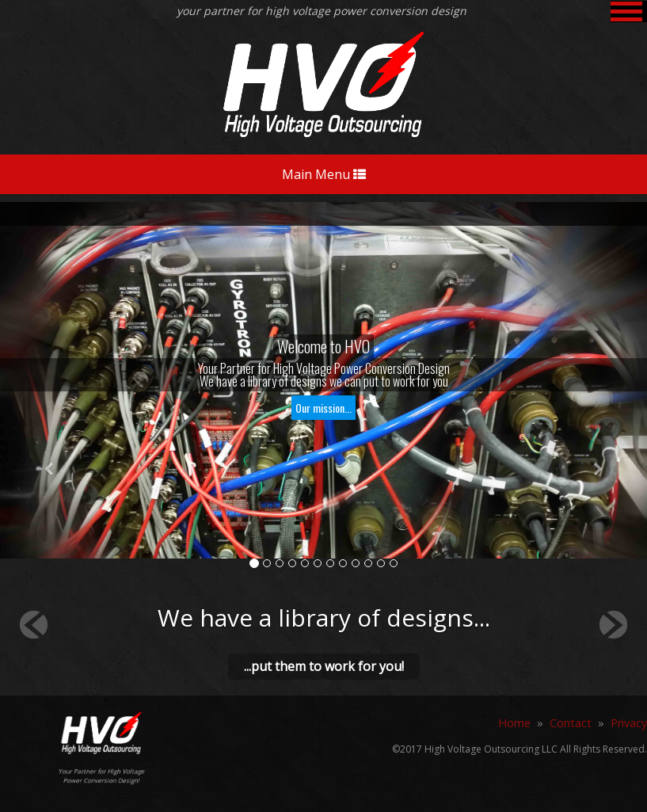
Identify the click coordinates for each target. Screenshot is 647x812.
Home (514, 723)
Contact (571, 723)
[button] (49, 470)
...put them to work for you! (324, 666)
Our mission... (323, 408)
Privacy (629, 723)
